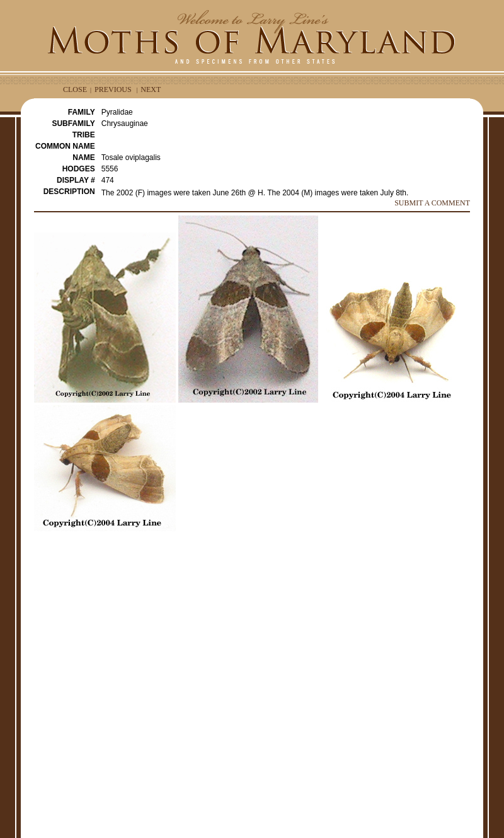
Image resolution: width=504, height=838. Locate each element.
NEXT (151, 89)
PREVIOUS (113, 89)
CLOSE (75, 89)
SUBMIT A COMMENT (432, 203)
